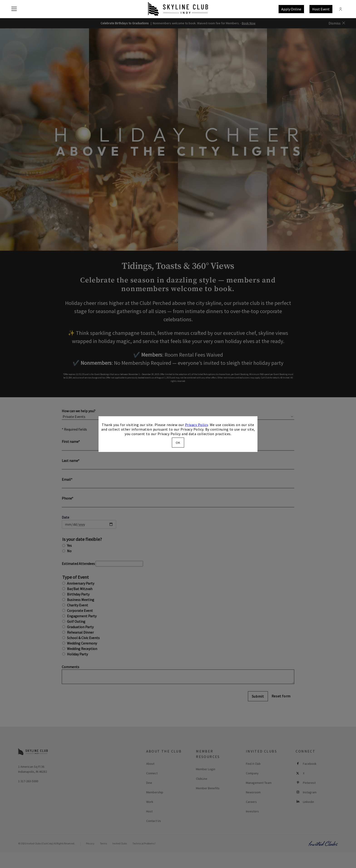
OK (178, 442)
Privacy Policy (197, 425)
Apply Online (291, 9)
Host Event (321, 9)
